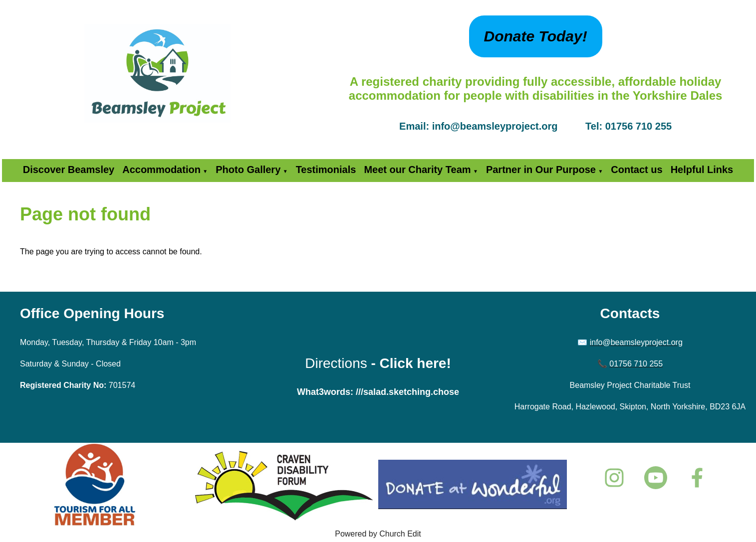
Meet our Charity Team (417, 170)
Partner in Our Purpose (541, 170)
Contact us (636, 170)
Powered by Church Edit (378, 534)
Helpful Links (702, 170)
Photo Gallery (248, 170)
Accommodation (161, 170)
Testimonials (326, 170)
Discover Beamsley (69, 170)
